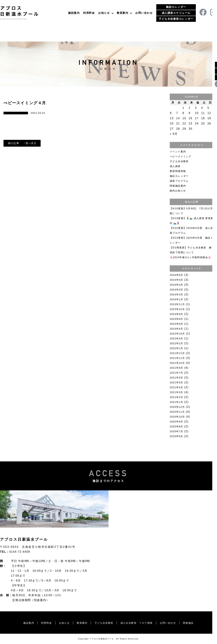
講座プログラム (179, 181)
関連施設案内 (178, 186)
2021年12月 (177, 353)
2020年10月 (177, 417)
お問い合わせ (144, 13)
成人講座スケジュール (176, 13)
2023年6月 (176, 324)
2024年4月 (176, 285)
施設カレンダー (176, 7)
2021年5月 (176, 382)
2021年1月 (176, 402)
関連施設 (196, 623)
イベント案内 (178, 152)
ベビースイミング (181, 156)
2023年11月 (177, 304)
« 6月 (174, 134)
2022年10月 (177, 334)
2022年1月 (176, 348)
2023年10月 (177, 309)
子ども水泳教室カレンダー (176, 19)
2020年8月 (176, 426)
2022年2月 (176, 343)
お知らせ (104, 13)
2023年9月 (176, 314)
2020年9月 (176, 422)
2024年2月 (176, 295)
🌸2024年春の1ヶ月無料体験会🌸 (190, 257)
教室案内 (122, 13)
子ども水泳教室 (179, 161)
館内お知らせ (178, 191)
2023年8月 (176, 319)
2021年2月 (176, 397)
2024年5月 (176, 280)
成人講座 (175, 166)
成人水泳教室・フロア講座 (139, 623)
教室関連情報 (178, 171)
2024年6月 (176, 275)
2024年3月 (176, 290)
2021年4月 (176, 387)
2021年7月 (176, 373)
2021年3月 (176, 392)
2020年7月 (176, 431)
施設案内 (74, 13)
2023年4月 (176, 329)
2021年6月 (176, 378)
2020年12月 (177, 407)
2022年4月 (176, 338)
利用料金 (89, 13)
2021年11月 (177, 358)
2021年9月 (176, 368)
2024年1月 (176, 299)
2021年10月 (177, 363)
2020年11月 (177, 412)
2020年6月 (176, 436)
